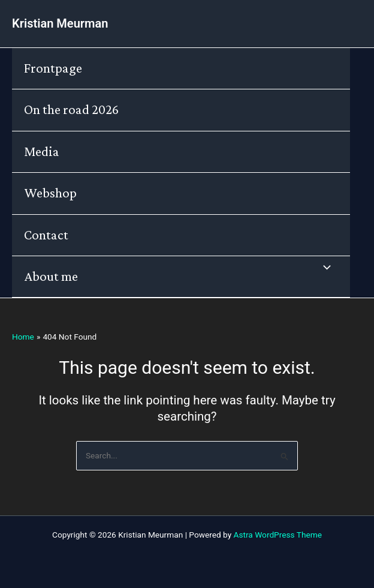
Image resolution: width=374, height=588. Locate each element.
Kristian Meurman (60, 23)
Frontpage (53, 68)
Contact (46, 235)
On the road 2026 (71, 109)
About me (51, 276)
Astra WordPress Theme (278, 535)
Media (42, 151)
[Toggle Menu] (324, 268)
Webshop (50, 193)
